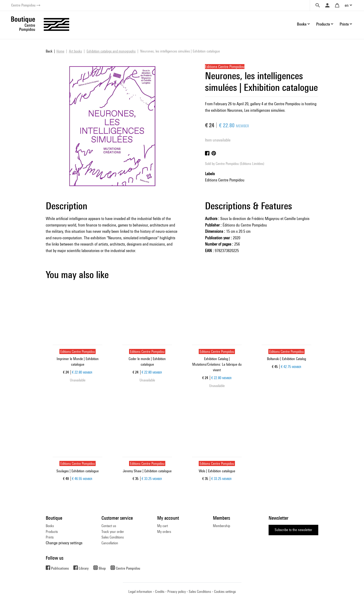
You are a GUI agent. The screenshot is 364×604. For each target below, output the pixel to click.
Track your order (113, 532)
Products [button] (323, 24)
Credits (160, 592)
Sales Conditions (113, 537)
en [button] (347, 5)
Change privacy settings (64, 543)
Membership (221, 526)
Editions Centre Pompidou (225, 180)
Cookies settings (225, 592)
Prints (50, 537)
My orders (164, 532)
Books (50, 526)
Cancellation (110, 543)
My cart (162, 526)
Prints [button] (344, 24)
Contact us (109, 526)
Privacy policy (177, 592)
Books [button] (302, 24)
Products (52, 532)
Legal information (140, 592)
